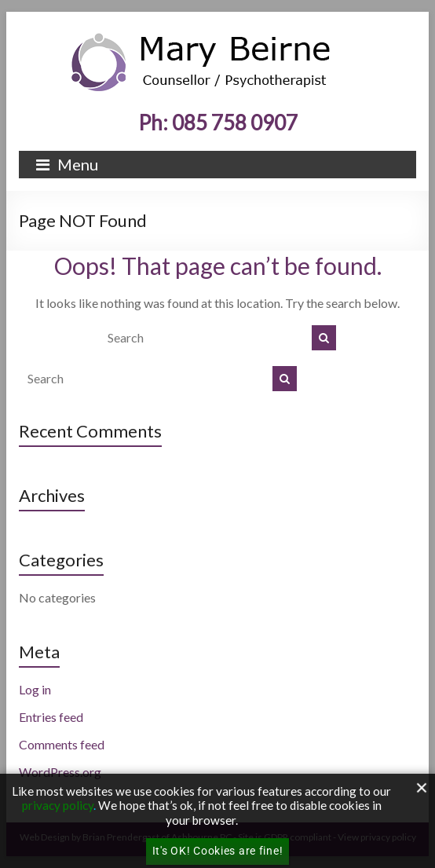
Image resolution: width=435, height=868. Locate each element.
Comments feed (62, 744)
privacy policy (58, 805)
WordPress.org (60, 772)
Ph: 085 (218, 123)
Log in (35, 689)
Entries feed (51, 717)
